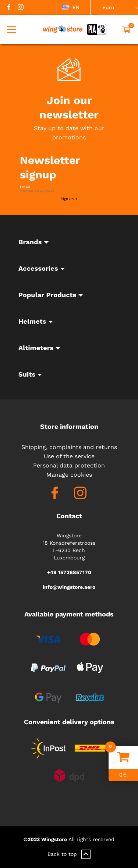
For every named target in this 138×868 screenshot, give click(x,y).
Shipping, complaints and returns (69, 447)
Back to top (69, 854)
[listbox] (74, 7)
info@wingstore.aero (69, 587)
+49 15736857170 (69, 572)
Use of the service (69, 456)
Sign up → (69, 199)
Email (25, 187)
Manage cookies (69, 475)
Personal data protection (69, 465)
